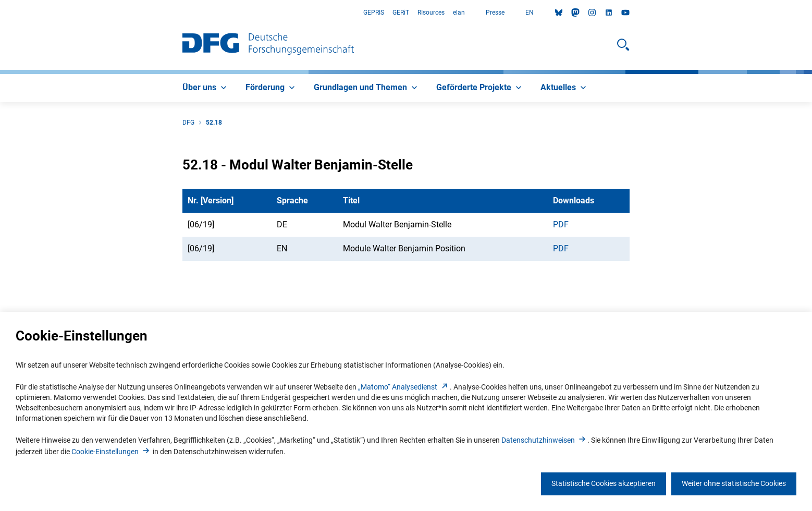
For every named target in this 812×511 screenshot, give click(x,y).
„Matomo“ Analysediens (404, 387)
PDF (561, 224)
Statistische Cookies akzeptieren (604, 483)
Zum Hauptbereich (0, 13)
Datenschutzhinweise (544, 440)
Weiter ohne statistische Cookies (734, 483)
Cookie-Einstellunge (111, 452)
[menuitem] (206, 88)
